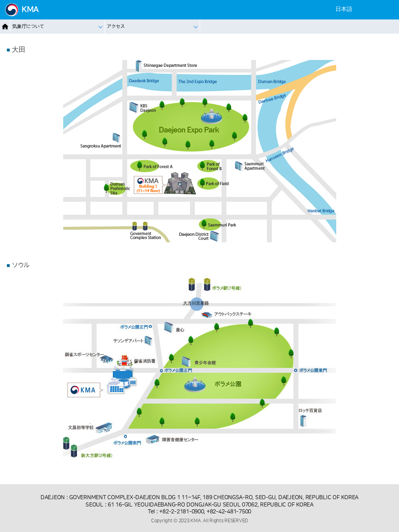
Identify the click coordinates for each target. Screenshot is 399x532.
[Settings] (373, 9)
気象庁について (28, 27)
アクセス (116, 27)
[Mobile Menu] (388, 9)
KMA (30, 10)
